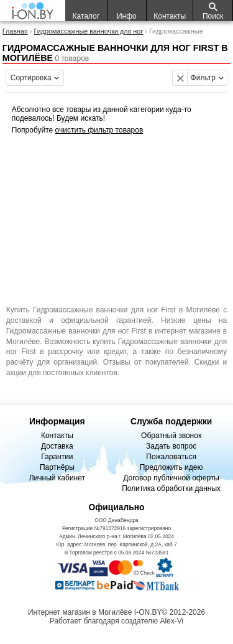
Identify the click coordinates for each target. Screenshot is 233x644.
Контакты (57, 436)
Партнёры (57, 467)
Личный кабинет (57, 478)
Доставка (57, 446)
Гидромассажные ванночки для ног (88, 31)
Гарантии (57, 457)
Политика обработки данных (171, 488)
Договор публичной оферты (171, 478)
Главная (15, 31)
